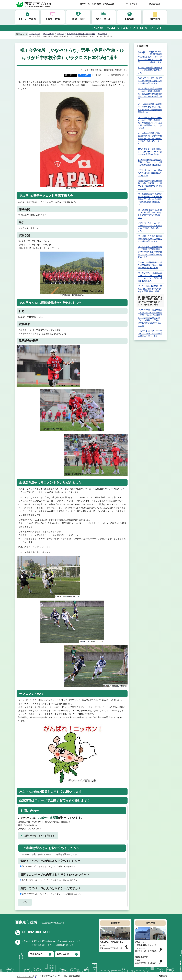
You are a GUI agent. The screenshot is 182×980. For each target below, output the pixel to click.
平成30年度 (103, 34)
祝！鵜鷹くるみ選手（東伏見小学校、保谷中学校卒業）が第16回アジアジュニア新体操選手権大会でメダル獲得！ (150, 123)
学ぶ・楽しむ (104, 19)
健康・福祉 (78, 19)
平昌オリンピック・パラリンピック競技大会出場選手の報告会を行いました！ (150, 334)
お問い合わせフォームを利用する (39, 836)
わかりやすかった (30, 880)
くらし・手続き (27, 19)
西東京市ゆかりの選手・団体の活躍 (81, 34)
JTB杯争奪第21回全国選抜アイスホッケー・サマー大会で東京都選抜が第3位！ (150, 152)
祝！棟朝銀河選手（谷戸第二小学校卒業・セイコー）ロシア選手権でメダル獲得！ (150, 214)
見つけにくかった (73, 894)
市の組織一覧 (113, 28)
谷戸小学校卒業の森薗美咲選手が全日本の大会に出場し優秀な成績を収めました (150, 162)
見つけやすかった (30, 894)
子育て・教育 (53, 19)
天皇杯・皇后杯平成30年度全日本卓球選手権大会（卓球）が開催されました (150, 265)
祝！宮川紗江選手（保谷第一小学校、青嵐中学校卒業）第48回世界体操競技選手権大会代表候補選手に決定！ (150, 94)
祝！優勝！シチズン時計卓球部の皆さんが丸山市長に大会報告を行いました (150, 239)
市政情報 (129, 19)
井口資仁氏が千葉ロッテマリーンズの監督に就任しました (150, 70)
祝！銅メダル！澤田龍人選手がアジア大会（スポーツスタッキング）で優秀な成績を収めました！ (150, 277)
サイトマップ (132, 4)
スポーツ (60, 34)
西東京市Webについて (50, 976)
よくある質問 (97, 28)
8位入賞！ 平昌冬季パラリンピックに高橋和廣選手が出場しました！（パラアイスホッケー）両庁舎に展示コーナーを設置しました (150, 57)
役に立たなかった (67, 866)
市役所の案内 (36, 954)
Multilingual (155, 4)
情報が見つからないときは (152, 28)
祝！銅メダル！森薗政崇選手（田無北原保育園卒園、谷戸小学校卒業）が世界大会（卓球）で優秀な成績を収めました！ (150, 252)
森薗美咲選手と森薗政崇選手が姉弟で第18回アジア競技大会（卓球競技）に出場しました (150, 185)
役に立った (27, 866)
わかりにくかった (73, 880)
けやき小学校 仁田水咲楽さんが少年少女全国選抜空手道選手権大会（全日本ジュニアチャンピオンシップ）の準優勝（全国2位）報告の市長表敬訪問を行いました (150, 318)
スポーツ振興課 (48, 818)
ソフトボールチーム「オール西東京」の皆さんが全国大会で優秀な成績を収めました (150, 227)
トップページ (35, 34)
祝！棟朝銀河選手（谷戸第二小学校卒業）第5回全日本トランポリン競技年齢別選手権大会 (150, 108)
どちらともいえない (45, 866)
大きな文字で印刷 (118, 75)
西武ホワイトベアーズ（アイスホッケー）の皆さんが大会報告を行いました (150, 81)
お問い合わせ (63, 954)
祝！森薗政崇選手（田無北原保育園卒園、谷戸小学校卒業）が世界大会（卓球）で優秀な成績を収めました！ (150, 139)
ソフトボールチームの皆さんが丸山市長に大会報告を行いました (150, 173)
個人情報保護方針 (72, 976)
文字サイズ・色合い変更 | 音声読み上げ (97, 4)
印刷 (99, 75)
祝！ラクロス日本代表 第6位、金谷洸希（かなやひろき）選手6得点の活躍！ (150, 289)
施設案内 (155, 19)
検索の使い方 (129, 28)
